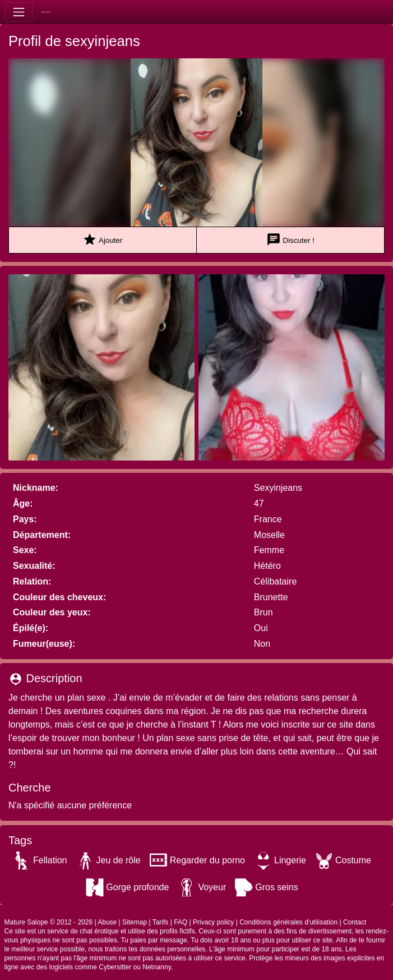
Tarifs (161, 922)
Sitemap (135, 922)
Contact (355, 922)
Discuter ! (290, 240)
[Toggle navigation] (19, 12)
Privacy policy (213, 922)
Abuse (107, 922)
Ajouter (102, 240)
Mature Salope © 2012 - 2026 (49, 922)
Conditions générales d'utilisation (288, 922)
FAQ (181, 922)
